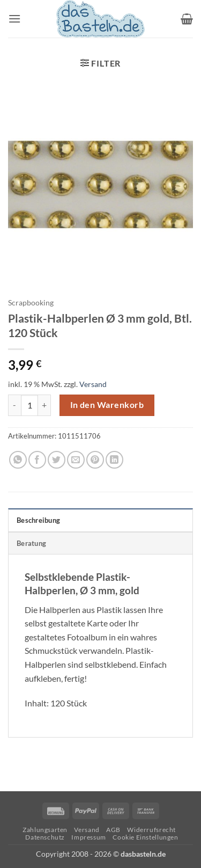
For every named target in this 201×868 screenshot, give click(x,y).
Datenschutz (45, 837)
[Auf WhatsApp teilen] (18, 460)
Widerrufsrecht (151, 830)
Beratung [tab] (31, 543)
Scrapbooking (31, 303)
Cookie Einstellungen (145, 837)
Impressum (89, 837)
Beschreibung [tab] (38, 520)
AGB (113, 830)
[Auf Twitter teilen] (57, 460)
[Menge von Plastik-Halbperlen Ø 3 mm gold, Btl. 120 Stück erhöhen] (44, 405)
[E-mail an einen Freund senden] (76, 460)
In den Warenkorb (107, 405)
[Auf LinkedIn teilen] (114, 460)
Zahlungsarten (45, 830)
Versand (93, 384)
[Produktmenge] (29, 405)
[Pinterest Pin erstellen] (95, 460)
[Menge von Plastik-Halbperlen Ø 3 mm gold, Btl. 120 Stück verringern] (14, 405)
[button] (14, 19)
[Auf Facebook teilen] (37, 460)
